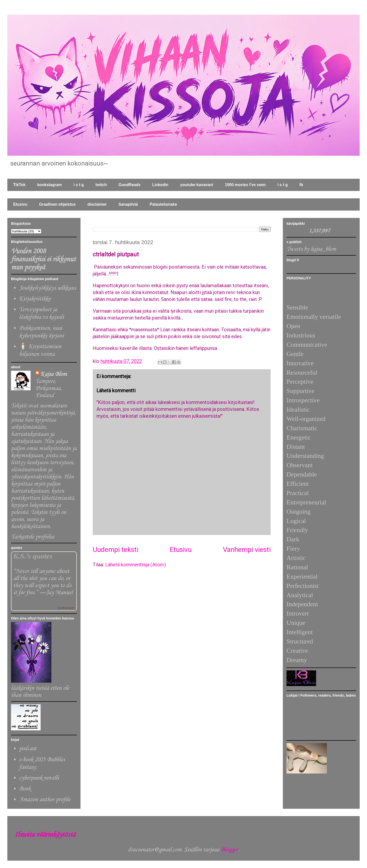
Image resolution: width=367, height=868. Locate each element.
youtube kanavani (197, 185)
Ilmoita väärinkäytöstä (45, 835)
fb (301, 185)
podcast (28, 749)
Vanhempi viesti (247, 550)
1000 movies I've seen (245, 185)
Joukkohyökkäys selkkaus (47, 288)
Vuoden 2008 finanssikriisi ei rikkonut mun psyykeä (43, 259)
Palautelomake (163, 204)
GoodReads (130, 185)
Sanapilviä (128, 204)
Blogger (229, 850)
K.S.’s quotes (33, 556)
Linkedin (160, 185)
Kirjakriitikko (35, 299)
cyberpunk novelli (39, 778)
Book (25, 789)
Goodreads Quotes (66, 608)
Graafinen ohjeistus (57, 204)
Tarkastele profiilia (33, 537)
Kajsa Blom (54, 374)
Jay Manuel (59, 593)
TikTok (19, 185)
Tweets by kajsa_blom (311, 249)
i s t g (79, 185)
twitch (101, 185)
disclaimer (97, 204)
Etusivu (20, 204)
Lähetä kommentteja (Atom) (136, 565)
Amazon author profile (45, 800)
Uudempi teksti (115, 550)
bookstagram (49, 185)
